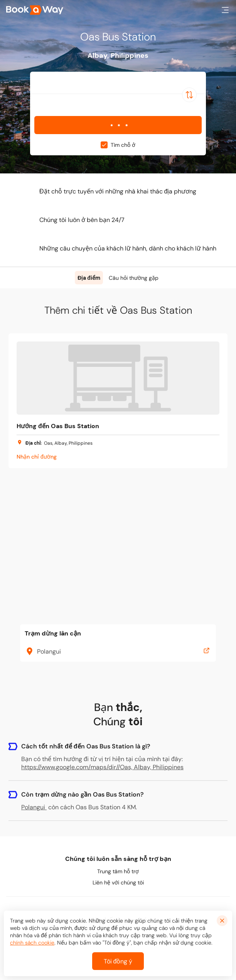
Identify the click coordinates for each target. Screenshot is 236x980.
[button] (225, 10)
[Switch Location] (189, 95)
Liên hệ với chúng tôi (118, 883)
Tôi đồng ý (118, 961)
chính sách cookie (32, 943)
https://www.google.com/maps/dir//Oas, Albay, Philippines (102, 767)
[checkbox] (104, 145)
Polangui (34, 807)
